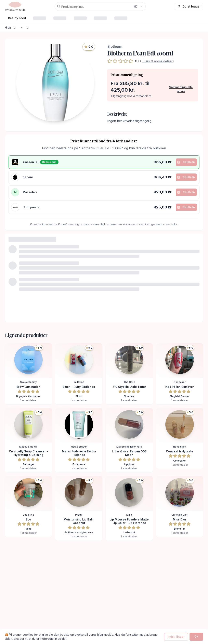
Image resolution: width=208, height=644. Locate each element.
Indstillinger (176, 637)
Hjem (8, 28)
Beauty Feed (17, 18)
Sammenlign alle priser (181, 89)
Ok (196, 637)
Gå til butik (185, 163)
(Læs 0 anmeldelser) (158, 61)
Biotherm (115, 46)
